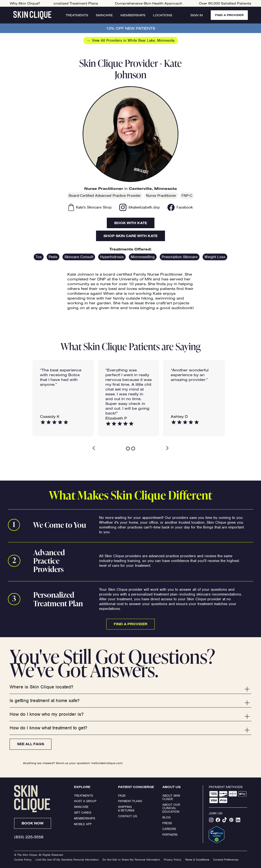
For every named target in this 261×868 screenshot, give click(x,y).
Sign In (195, 15)
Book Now (33, 823)
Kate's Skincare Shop (94, 207)
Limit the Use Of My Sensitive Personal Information (67, 860)
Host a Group (85, 801)
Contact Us (128, 816)
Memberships (132, 15)
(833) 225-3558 (29, 837)
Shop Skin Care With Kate (130, 236)
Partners (170, 835)
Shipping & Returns (126, 808)
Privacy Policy (173, 860)
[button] (98, 448)
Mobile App (83, 824)
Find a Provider (130, 624)
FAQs (122, 796)
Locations (162, 15)
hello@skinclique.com (107, 763)
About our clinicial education (172, 808)
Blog (166, 817)
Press (167, 823)
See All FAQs (31, 744)
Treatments (76, 15)
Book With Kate (131, 223)
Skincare (104, 15)
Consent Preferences (226, 860)
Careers (169, 829)
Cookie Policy (23, 860)
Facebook (185, 207)
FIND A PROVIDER (228, 15)
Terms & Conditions (197, 860)
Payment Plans (130, 801)
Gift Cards (83, 813)
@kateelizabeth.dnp (144, 207)
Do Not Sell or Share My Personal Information (131, 860)
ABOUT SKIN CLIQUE (172, 797)
